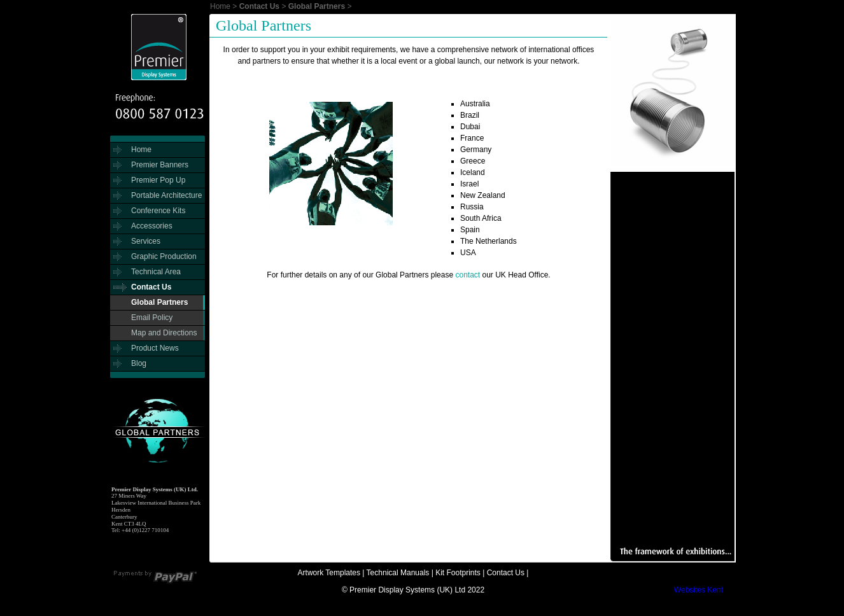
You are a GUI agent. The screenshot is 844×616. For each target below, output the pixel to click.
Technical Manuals (398, 573)
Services (146, 241)
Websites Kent (699, 590)
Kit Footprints (458, 573)
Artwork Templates (329, 573)
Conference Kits (158, 211)
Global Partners (317, 6)
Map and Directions (164, 333)
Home (220, 6)
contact (468, 275)
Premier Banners (160, 165)
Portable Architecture (166, 195)
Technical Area (156, 272)
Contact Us (259, 6)
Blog (139, 363)
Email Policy (152, 318)
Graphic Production (164, 256)
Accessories (152, 226)
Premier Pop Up (158, 180)
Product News (155, 348)
